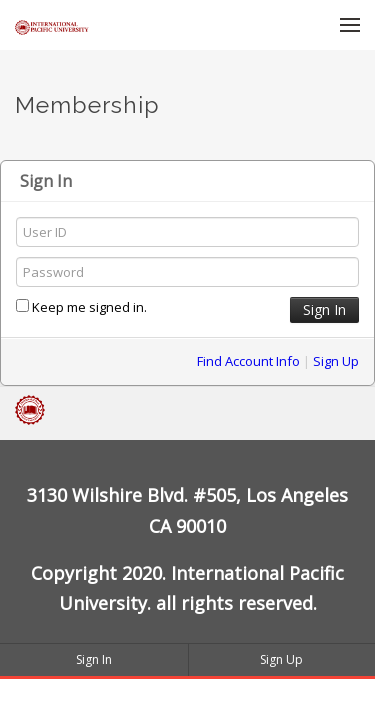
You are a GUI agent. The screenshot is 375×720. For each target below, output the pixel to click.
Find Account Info (248, 361)
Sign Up (336, 361)
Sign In (94, 659)
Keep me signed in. (81, 307)
